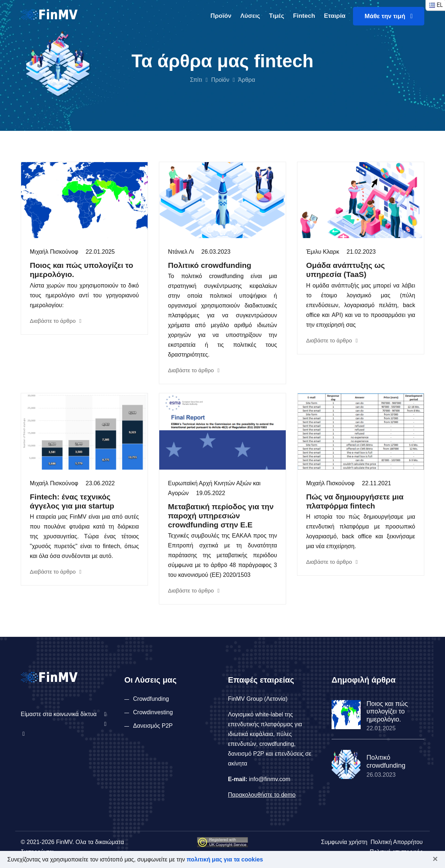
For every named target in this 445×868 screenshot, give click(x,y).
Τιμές (277, 16)
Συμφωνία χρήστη (344, 842)
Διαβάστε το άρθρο (56, 321)
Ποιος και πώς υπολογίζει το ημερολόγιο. (387, 712)
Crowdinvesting (153, 712)
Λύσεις (250, 16)
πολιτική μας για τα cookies (225, 859)
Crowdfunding (151, 699)
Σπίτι (196, 80)
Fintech (304, 16)
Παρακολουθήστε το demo (262, 795)
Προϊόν (221, 16)
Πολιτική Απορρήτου (396, 842)
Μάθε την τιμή (389, 16)
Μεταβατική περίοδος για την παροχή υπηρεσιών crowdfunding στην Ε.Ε (221, 516)
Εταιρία (335, 16)
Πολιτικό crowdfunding (210, 265)
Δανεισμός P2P (153, 726)
